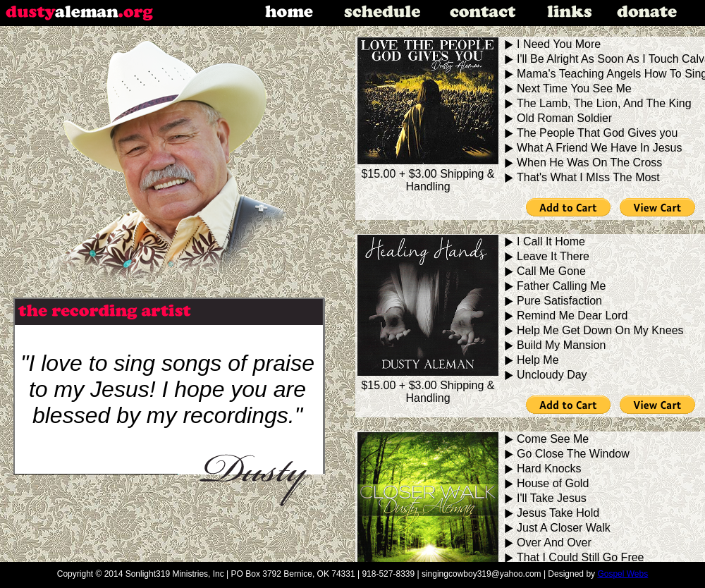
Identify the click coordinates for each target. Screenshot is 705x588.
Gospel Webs (623, 574)
